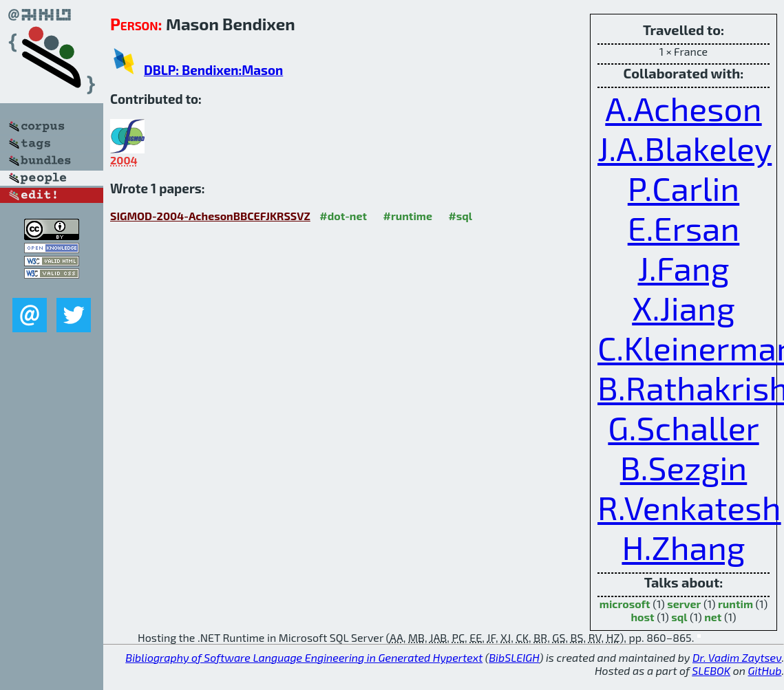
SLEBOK (711, 670)
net (713, 617)
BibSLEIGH (514, 657)
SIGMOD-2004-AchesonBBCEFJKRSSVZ (210, 216)
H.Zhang (683, 547)
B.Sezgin (684, 467)
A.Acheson (683, 108)
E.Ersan (684, 228)
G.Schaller (683, 427)
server (684, 604)
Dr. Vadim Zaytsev (737, 657)
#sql (460, 216)
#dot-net (343, 216)
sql (679, 617)
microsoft (625, 604)
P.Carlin (684, 188)
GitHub (765, 670)
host (643, 617)
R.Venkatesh (689, 507)
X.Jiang (684, 308)
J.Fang (683, 268)
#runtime (408, 216)
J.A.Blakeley (685, 148)
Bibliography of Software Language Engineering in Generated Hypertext (304, 657)
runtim (735, 604)
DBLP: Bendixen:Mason (213, 70)
